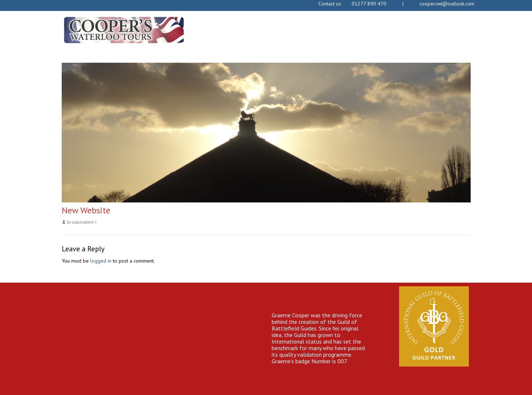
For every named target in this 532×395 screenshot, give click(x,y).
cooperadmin (83, 222)
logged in (101, 261)
